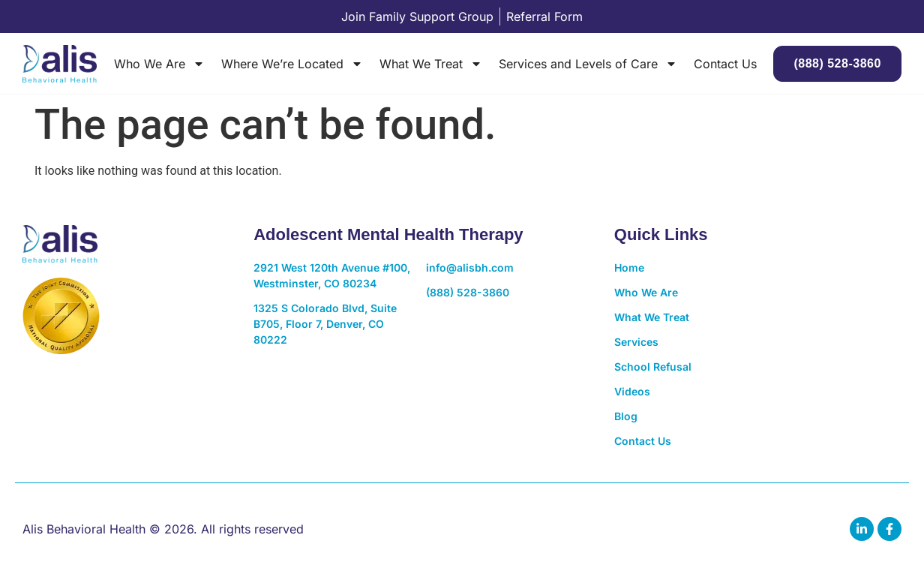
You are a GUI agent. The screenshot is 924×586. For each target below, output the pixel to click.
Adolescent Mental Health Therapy (388, 234)
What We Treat (431, 64)
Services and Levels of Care (588, 64)
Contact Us (725, 64)
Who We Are (159, 64)
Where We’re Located (292, 64)
